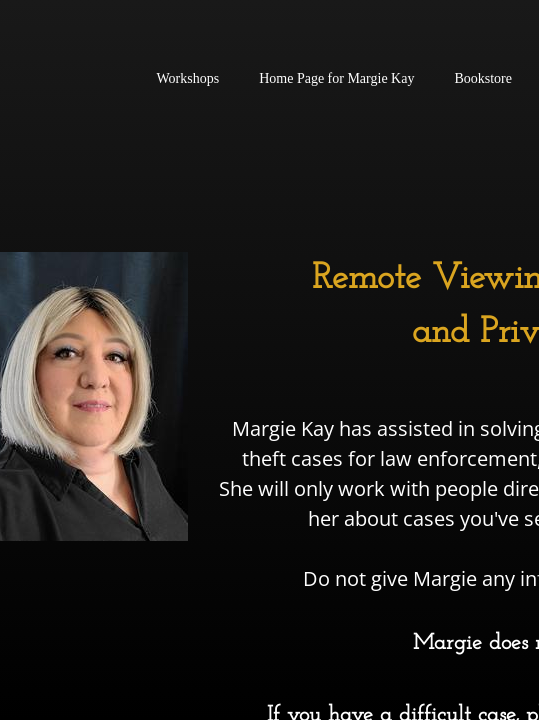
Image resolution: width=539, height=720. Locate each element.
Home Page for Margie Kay (336, 78)
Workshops (188, 78)
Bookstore (483, 78)
